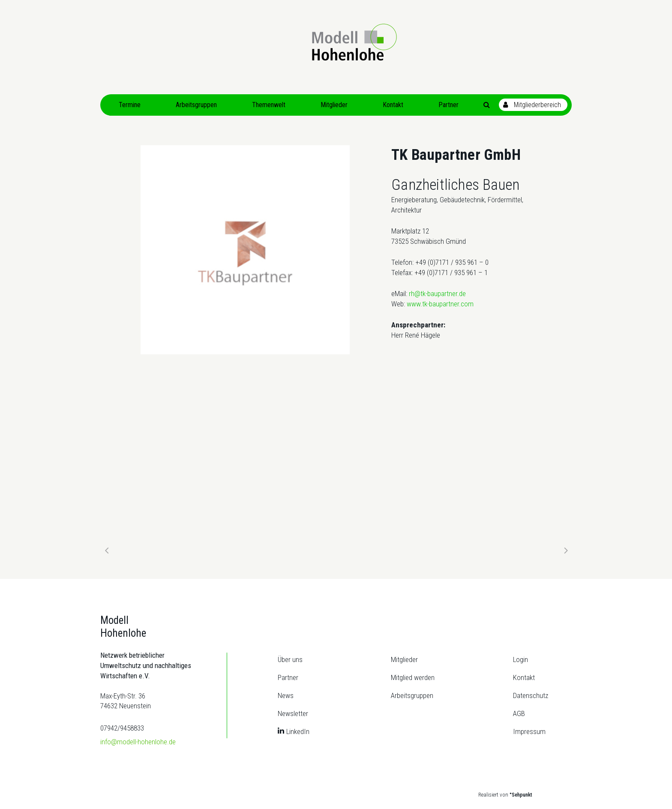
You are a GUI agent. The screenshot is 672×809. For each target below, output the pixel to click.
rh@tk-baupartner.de (437, 294)
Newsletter (293, 713)
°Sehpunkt (521, 795)
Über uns (290, 659)
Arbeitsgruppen (412, 695)
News (286, 695)
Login (520, 659)
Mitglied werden (413, 677)
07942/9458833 (122, 728)
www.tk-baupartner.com (440, 304)
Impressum (529, 731)
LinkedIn (298, 731)
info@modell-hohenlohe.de (138, 742)
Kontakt (524, 677)
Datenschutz (531, 695)
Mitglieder (404, 659)
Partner (288, 677)
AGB (519, 713)
